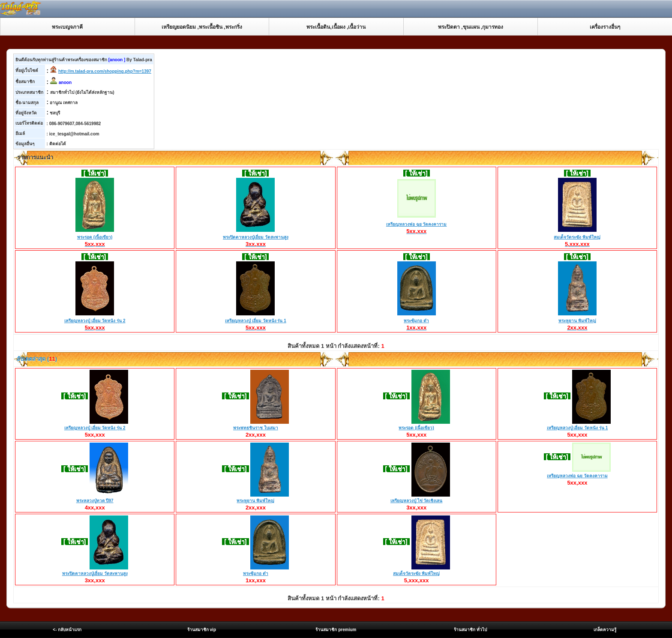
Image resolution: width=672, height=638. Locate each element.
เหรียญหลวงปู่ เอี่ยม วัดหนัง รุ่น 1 (256, 321)
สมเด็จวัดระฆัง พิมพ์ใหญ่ (577, 237)
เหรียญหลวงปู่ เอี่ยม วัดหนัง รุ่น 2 (95, 321)
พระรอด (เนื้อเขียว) (95, 237)
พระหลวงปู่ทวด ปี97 (95, 501)
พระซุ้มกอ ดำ (417, 321)
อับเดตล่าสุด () (36, 359)
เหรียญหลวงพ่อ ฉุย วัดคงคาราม (417, 225)
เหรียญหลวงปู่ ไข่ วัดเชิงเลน (417, 501)
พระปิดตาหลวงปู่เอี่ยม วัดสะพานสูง (256, 237)
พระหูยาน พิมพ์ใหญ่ (577, 321)
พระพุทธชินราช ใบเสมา (256, 428)
